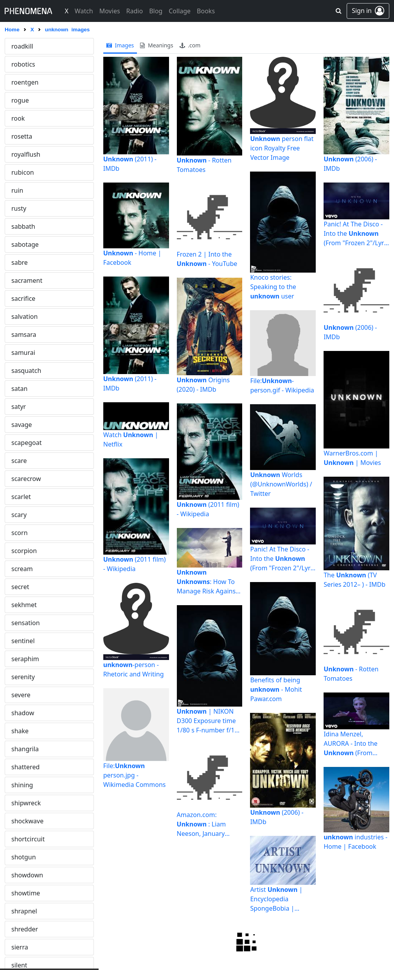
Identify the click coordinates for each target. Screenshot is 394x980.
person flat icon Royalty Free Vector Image (282, 148)
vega (18, 244)
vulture (22, 749)
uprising (23, 100)
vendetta (24, 298)
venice (21, 335)
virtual (21, 587)
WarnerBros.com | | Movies (352, 458)
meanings (157, 45)
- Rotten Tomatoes (204, 165)
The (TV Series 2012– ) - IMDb (354, 580)
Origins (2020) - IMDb (203, 385)
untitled (23, 82)
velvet (20, 280)
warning (23, 767)
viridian (22, 569)
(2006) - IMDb (277, 817)
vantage (23, 208)
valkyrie (23, 136)
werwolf (23, 929)
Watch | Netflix (131, 439)
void (18, 641)
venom (22, 353)
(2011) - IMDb (130, 164)
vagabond (26, 118)
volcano (23, 677)
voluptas (24, 695)
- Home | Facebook (132, 258)
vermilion (25, 407)
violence (23, 533)
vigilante (24, 497)
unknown (25, 46)
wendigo (24, 893)
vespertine (27, 443)
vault (19, 226)
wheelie (23, 947)
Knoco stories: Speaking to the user (273, 287)
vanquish (25, 190)
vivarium (24, 623)
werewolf (25, 911)
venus (20, 371)
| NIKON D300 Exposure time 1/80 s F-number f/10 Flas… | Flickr (208, 721)
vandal (21, 172)
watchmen (27, 857)
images (120, 45)
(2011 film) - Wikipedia (135, 564)
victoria (22, 479)
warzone (24, 803)
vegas (20, 262)
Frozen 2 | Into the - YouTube (207, 259)
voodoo (22, 713)
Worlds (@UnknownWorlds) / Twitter (281, 484)
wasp (19, 821)
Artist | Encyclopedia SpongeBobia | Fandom (283, 899)
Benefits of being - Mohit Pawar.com (276, 689)
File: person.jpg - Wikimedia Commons (135, 775)
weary (20, 875)
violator (22, 515)
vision (20, 605)
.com (190, 45)
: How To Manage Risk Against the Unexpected (207, 582)
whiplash (24, 965)
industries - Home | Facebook (355, 842)
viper (19, 551)
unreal (21, 64)
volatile (22, 659)
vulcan (21, 731)
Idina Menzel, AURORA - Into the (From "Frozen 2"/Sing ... (351, 744)
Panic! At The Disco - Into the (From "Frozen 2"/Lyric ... (282, 559)
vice (17, 461)
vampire (23, 154)
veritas (21, 389)
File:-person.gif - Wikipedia (282, 385)
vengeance (27, 316)
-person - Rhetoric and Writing (134, 669)
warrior (22, 785)
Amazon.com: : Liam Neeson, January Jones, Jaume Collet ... (208, 824)
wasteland (26, 839)
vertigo (22, 425)
